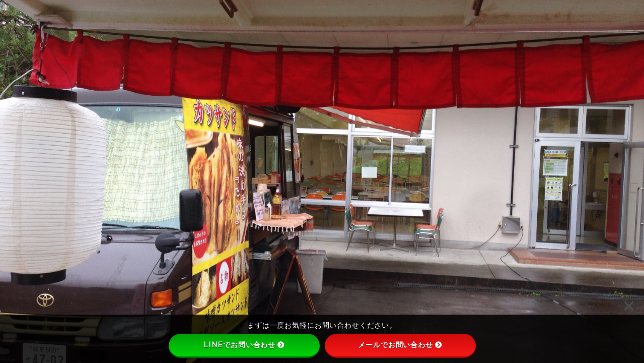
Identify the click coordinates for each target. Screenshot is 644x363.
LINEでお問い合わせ (244, 345)
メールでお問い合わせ (400, 345)
